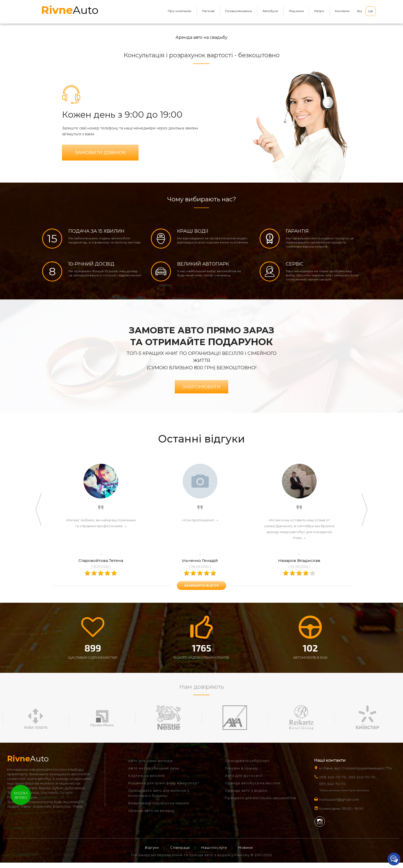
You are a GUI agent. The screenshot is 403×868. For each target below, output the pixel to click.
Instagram (320, 827)
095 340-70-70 (333, 789)
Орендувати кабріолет (247, 766)
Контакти (342, 11)
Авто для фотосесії (244, 781)
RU (360, 11)
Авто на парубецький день (154, 773)
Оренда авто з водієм (246, 796)
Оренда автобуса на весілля (253, 788)
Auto (70, 10)
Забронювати (201, 391)
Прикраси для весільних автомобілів (260, 803)
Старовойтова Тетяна (101, 565)
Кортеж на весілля (146, 781)
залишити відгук (201, 590)
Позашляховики (239, 11)
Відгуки (152, 853)
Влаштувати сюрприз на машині (159, 808)
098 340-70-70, (333, 782)
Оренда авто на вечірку (151, 816)
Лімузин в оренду (242, 773)
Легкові (208, 11)
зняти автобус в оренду (48, 784)
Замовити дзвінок (100, 154)
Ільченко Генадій (200, 565)
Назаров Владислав (299, 565)
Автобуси (270, 11)
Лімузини (296, 11)
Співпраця (180, 853)
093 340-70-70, (364, 782)
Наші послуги (214, 853)
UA (371, 11)
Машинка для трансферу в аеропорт (164, 788)
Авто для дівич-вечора (150, 766)
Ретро (319, 11)
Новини (246, 853)
